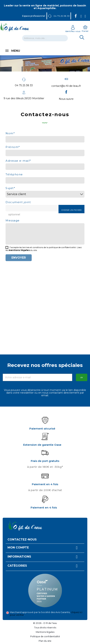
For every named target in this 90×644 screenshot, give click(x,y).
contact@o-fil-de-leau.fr (66, 86)
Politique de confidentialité (45, 636)
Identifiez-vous (73, 30)
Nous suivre (66, 99)
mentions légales (19, 250)
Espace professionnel (34, 16)
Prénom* (13, 147)
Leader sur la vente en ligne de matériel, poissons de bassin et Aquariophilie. (45, 7)
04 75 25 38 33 (24, 85)
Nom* (10, 133)
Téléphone (14, 174)
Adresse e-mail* (18, 161)
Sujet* (10, 188)
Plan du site (45, 641)
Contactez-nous (22, 540)
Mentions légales (45, 632)
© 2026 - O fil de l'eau (45, 623)
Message (13, 220)
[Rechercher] (45, 38)
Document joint (18, 202)
